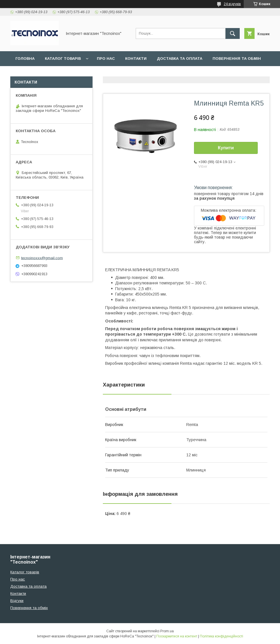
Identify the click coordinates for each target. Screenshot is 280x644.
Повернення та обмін (237, 59)
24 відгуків (232, 4)
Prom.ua (167, 631)
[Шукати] (233, 33)
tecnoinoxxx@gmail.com (42, 258)
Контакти (136, 59)
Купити (226, 148)
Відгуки (24, 73)
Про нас (106, 59)
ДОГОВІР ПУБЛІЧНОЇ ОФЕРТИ (72, 73)
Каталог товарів (63, 59)
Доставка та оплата (180, 59)
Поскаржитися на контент (177, 636)
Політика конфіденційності (221, 636)
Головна (25, 59)
